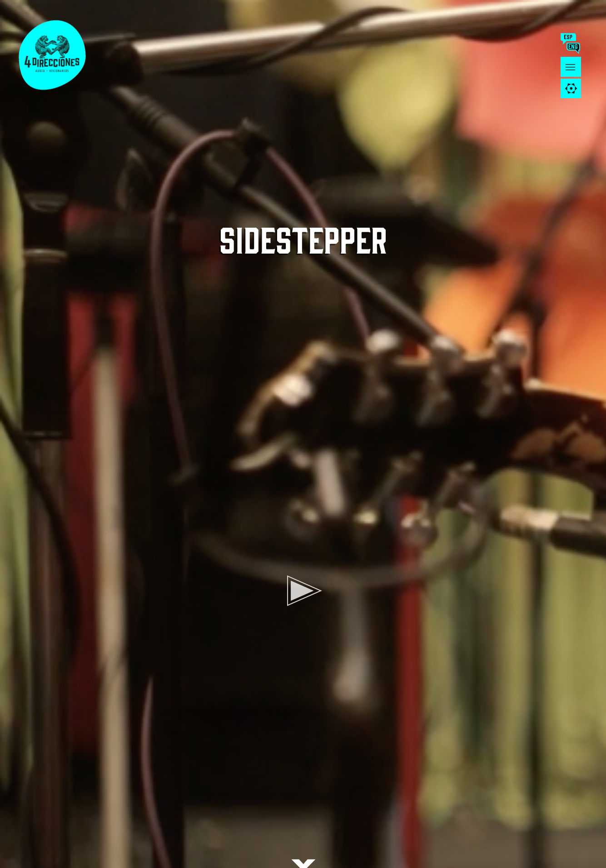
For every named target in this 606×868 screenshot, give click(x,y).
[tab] (571, 88)
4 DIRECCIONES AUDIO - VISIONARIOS (59, 55)
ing (575, 48)
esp (570, 39)
